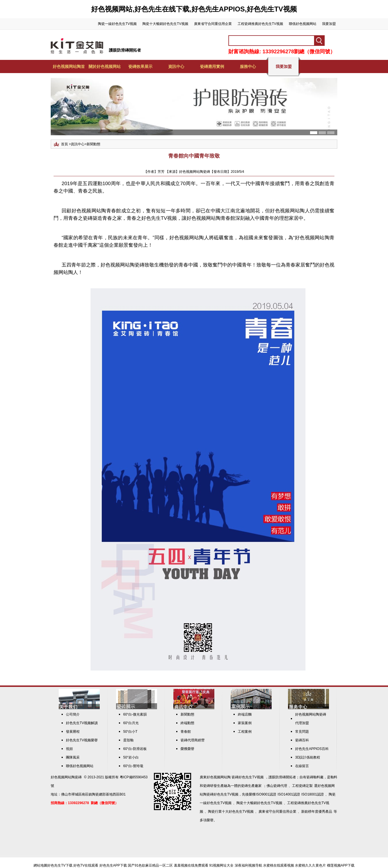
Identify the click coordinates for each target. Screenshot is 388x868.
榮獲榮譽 (187, 749)
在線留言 (302, 766)
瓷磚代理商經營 (193, 740)
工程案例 (245, 732)
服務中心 (248, 66)
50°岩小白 (131, 757)
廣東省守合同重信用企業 (213, 24)
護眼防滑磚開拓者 (125, 50)
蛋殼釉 (128, 740)
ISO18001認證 (313, 794)
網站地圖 (40, 865)
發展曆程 (73, 732)
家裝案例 (245, 723)
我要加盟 (329, 24)
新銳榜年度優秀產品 (317, 812)
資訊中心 (176, 66)
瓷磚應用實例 (212, 66)
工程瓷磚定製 (302, 786)
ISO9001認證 (266, 794)
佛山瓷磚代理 (277, 786)
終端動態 (187, 723)
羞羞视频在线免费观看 (191, 865)
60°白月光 (131, 723)
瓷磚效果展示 (140, 66)
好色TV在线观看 (86, 865)
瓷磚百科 (302, 740)
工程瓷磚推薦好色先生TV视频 (260, 24)
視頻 (69, 749)
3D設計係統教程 (308, 757)
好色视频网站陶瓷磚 (66, 777)
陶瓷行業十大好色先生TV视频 (231, 812)
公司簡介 (73, 714)
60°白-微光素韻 (135, 714)
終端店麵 (245, 714)
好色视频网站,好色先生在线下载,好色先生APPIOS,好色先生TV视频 (194, 9)
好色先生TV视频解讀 (82, 723)
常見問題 (302, 732)
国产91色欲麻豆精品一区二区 (150, 865)
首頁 (64, 144)
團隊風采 (73, 757)
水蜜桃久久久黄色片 (310, 865)
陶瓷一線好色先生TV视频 (117, 24)
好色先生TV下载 (60, 865)
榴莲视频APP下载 (341, 865)
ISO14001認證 (289, 794)
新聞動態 (93, 144)
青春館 (186, 732)
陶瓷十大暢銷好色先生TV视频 (165, 24)
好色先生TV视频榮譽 (82, 740)
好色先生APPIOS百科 (312, 749)
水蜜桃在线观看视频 (279, 865)
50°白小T (130, 732)
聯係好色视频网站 (303, 24)
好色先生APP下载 (113, 865)
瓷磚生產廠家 (251, 786)
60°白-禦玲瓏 (133, 766)
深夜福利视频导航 (248, 865)
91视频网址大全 (221, 865)
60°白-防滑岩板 (135, 749)
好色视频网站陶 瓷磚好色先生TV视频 (235, 777)
